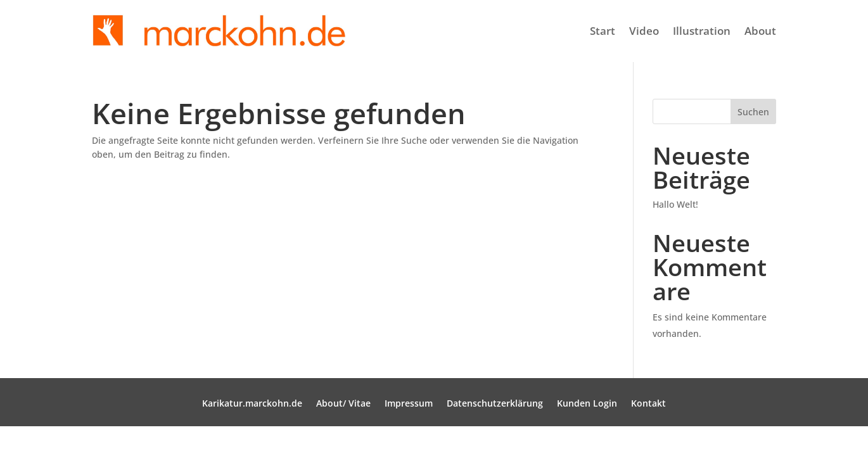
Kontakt (648, 404)
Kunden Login (587, 404)
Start (603, 31)
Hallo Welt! (675, 204)
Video (644, 31)
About (760, 31)
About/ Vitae (343, 404)
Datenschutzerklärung (495, 404)
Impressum (409, 404)
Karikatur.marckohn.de (252, 404)
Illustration (702, 31)
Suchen (753, 112)
